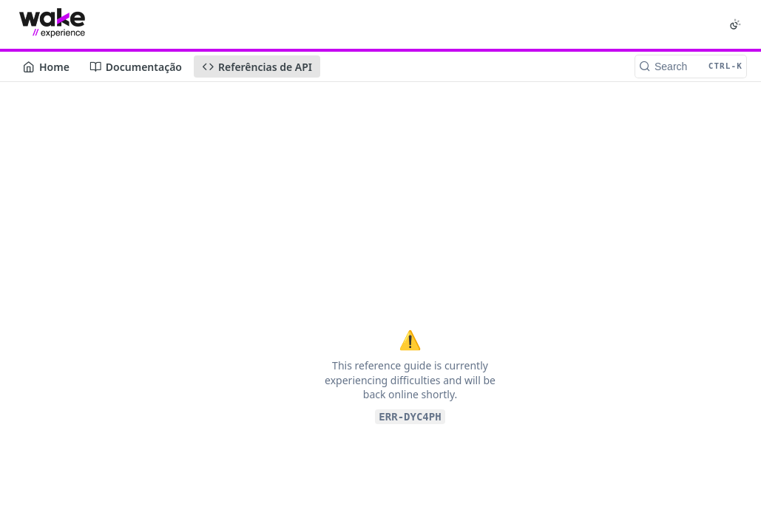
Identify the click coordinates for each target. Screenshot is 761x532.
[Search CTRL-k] (691, 66)
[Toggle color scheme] (735, 24)
